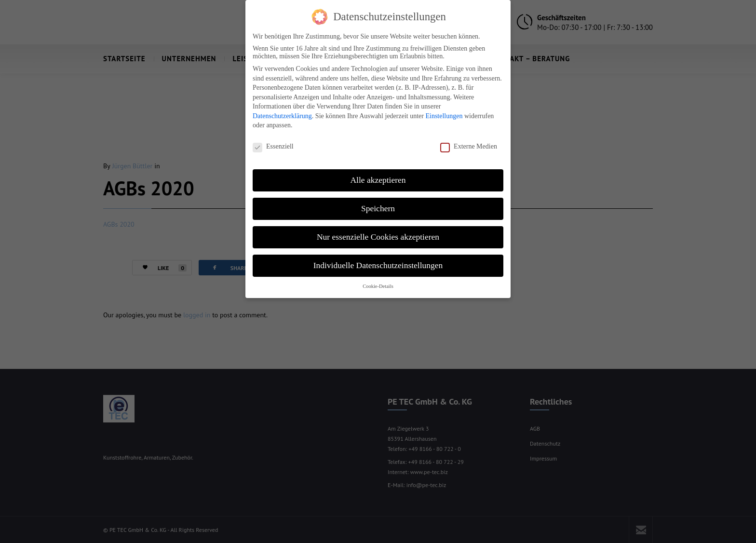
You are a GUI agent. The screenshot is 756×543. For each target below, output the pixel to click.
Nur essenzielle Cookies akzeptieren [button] (378, 232)
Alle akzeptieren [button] (378, 175)
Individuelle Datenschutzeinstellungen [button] (378, 260)
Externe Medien (469, 142)
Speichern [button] (378, 204)
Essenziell (273, 142)
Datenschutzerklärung (282, 111)
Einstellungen (444, 111)
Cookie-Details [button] (378, 281)
